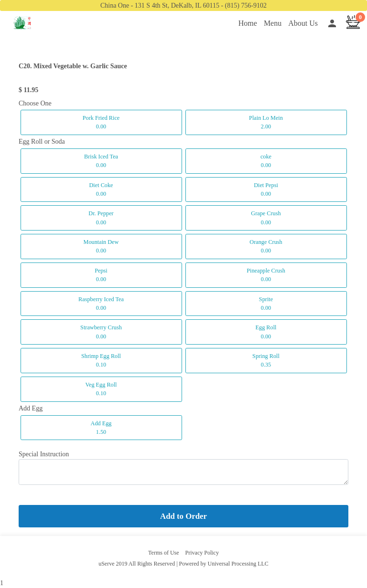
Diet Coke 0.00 (101, 189)
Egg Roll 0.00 (266, 332)
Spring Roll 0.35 (266, 360)
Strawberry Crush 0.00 (101, 332)
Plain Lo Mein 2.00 (266, 122)
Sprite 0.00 (266, 304)
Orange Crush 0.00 (266, 246)
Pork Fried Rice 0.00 (101, 122)
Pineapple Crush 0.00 (266, 275)
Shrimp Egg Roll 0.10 (101, 360)
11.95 (31, 90)
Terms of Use (163, 553)
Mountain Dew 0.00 (101, 246)
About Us (303, 23)
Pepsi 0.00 (101, 275)
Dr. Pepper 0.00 (101, 218)
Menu (273, 23)
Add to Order (183, 516)
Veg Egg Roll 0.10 (101, 389)
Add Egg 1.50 (101, 428)
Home (248, 23)
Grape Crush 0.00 (266, 218)
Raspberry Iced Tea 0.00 (101, 304)
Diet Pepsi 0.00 (266, 189)
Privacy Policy (202, 553)
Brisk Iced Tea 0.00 (101, 161)
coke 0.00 (266, 161)
